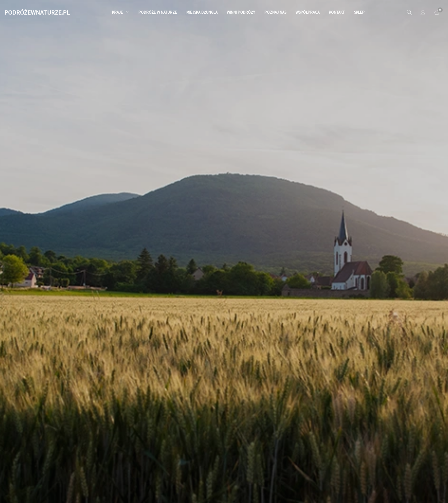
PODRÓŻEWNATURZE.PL (37, 12)
